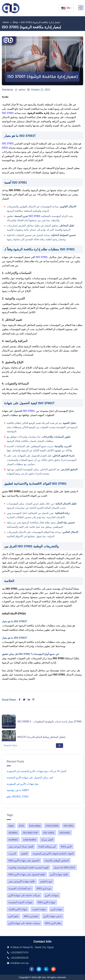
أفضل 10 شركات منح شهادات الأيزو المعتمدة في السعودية (36, 771)
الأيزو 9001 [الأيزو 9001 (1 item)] (66, 847)
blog (15, 22)
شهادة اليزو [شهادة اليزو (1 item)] (57, 909)
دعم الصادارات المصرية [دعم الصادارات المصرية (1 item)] (20, 888)
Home (6, 22)
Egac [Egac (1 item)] (11, 826)
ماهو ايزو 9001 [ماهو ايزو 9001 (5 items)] (31, 916)
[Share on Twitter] (24, 700)
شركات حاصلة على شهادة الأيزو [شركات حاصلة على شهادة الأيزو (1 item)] (24, 895)
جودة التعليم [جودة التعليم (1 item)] (46, 881)
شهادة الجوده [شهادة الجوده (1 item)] (39, 909)
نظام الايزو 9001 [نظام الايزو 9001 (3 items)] (53, 923)
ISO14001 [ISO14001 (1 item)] (65, 833)
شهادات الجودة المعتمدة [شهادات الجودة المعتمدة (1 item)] (20, 902)
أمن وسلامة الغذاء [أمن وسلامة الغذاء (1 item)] (47, 847)
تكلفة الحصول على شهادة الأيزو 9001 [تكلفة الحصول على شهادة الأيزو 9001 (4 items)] (27, 874)
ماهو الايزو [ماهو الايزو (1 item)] (14, 916)
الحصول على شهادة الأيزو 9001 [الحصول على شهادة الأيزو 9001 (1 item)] (24, 860)
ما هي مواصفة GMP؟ (18, 790)
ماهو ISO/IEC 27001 (18, 797)
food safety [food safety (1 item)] (35, 826)
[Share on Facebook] (20, 700)
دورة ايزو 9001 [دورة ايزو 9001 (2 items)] (44, 888)
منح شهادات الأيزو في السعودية (23, 784)
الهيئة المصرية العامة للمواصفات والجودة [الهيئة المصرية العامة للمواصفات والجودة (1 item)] (29, 867)
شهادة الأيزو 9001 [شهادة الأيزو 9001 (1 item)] (47, 902)
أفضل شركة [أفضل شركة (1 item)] (47, 840)
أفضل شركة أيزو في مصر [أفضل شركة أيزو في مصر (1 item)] (21, 847)
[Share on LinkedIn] (29, 700)
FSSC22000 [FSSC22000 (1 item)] (52, 826)
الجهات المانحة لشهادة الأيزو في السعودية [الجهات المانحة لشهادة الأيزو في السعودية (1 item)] (53, 853)
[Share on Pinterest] (33, 700)
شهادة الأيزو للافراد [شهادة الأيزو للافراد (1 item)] (18, 909)
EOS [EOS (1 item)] (21, 826)
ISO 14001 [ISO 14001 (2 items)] (49, 833)
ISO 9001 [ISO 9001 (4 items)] (69, 826)
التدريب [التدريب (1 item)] (12, 853)
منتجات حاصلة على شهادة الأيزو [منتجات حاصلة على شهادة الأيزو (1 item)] (24, 923)
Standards (7, 90)
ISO (5, 148)
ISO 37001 (8, 113)
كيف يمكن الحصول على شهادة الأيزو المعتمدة (30, 778)
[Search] (59, 746)
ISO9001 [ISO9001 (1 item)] (13, 833)
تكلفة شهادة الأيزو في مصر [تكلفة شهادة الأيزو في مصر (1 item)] (22, 881)
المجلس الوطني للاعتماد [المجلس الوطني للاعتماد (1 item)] (57, 860)
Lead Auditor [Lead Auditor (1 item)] (30, 840)
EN (66, 8)
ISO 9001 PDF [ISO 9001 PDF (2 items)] (30, 833)
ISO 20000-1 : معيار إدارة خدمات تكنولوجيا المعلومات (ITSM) (49, 721)
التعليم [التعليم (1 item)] (24, 853)
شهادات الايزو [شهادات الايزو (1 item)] (52, 895)
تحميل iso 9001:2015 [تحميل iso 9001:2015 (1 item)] (64, 867)
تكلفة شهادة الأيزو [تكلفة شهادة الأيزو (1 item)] (59, 874)
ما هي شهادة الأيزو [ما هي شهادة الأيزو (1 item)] (53, 916)
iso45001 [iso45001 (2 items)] (13, 840)
